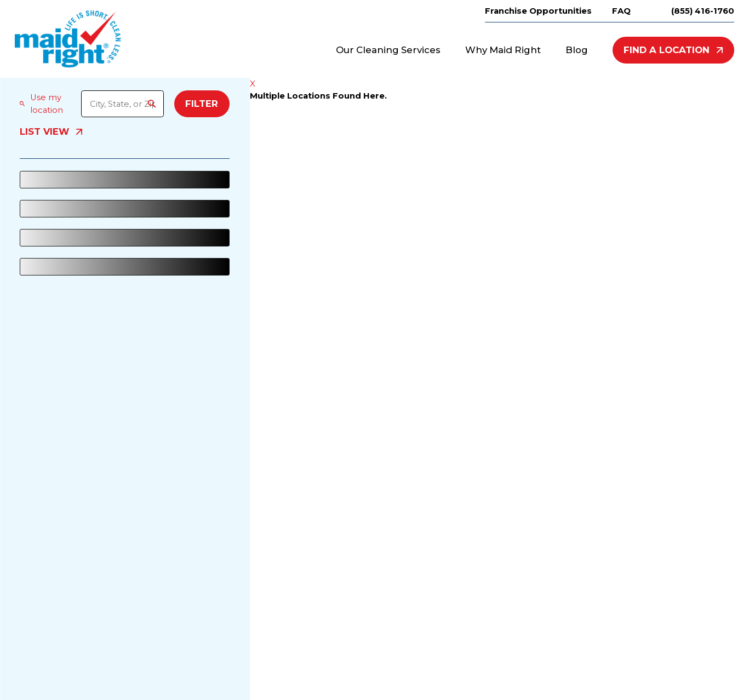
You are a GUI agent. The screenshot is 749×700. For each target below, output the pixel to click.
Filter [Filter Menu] (202, 104)
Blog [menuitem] (577, 50)
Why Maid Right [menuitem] (503, 50)
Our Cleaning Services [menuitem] (388, 50)
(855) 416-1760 (703, 11)
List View (51, 132)
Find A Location (673, 50)
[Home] (68, 39)
